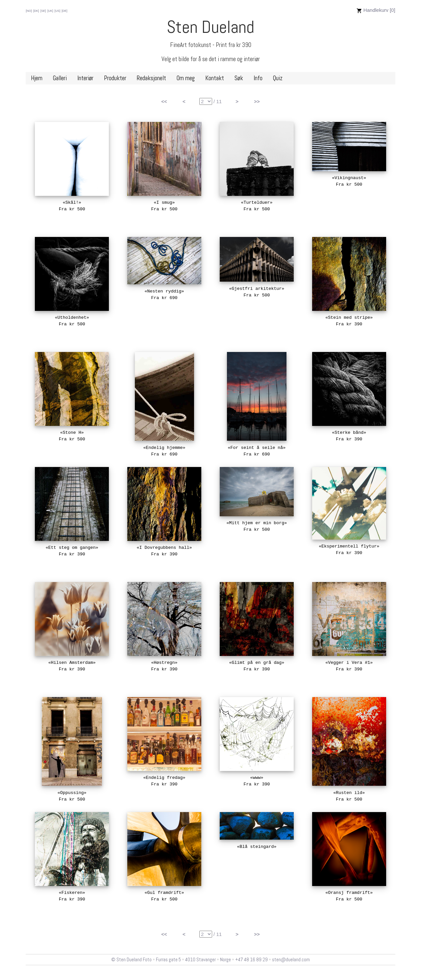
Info (258, 78)
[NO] (29, 11)
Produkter (115, 78)
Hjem (37, 78)
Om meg (186, 78)
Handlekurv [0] (376, 10)
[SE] (43, 11)
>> (257, 101)
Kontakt (215, 78)
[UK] (50, 11)
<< (164, 101)
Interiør (85, 78)
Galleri (60, 78)
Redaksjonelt (151, 78)
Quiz (278, 78)
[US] (58, 11)
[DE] (64, 11)
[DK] (36, 11)
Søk (239, 78)
